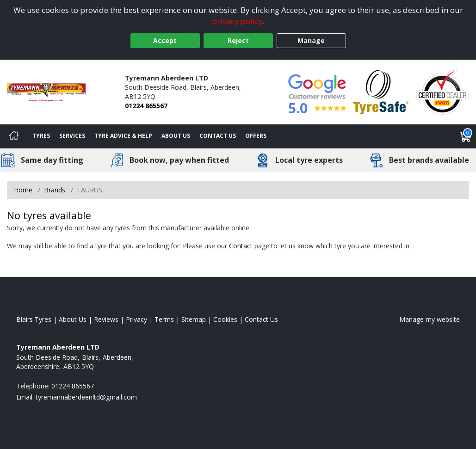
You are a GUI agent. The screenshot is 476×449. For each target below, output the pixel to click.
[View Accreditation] (381, 91)
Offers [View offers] (256, 136)
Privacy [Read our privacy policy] (136, 319)
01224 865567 (146, 106)
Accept (165, 40)
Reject (238, 40)
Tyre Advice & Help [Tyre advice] (123, 136)
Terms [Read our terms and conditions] (164, 319)
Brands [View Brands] (55, 190)
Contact (241, 246)
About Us (176, 136)
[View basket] (466, 136)
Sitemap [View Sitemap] (194, 319)
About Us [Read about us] (73, 319)
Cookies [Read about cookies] (225, 319)
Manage (311, 40)
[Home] (14, 136)
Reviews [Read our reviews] (106, 319)
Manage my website (430, 319)
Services (72, 136)
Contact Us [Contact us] (218, 136)
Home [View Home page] (23, 190)
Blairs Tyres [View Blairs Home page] (34, 319)
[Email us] (86, 397)
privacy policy (237, 21)
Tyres (41, 136)
